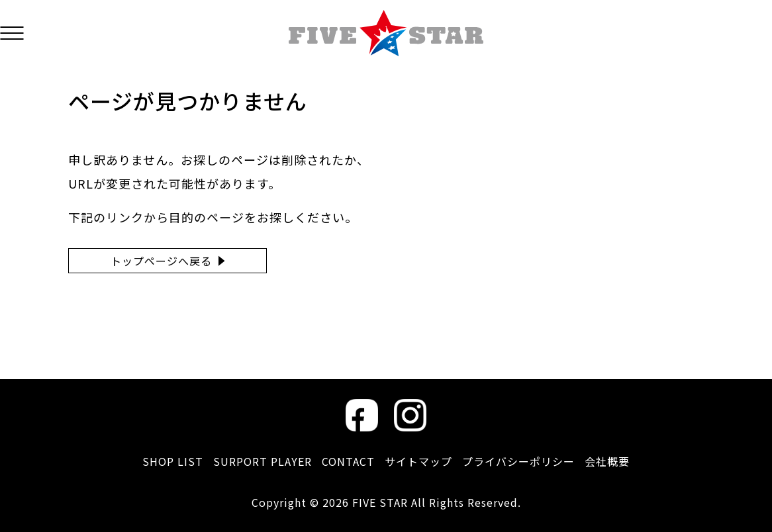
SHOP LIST (173, 461)
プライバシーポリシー (518, 461)
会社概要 (607, 461)
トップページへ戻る (161, 261)
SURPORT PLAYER (263, 461)
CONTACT (348, 461)
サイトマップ (418, 461)
